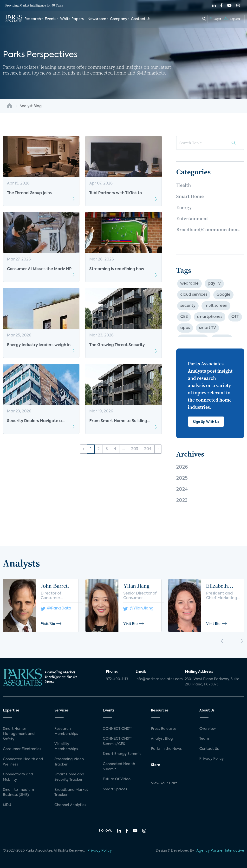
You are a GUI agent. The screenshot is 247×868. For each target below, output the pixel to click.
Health (184, 185)
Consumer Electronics (22, 749)
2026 (182, 467)
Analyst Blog (162, 739)
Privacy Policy (211, 759)
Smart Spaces (115, 789)
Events (51, 19)
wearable (189, 284)
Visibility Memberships (66, 747)
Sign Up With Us (206, 422)
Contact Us (141, 19)
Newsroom (97, 19)
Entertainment (192, 219)
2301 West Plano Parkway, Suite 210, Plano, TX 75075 (212, 682)
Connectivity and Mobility (18, 777)
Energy (184, 207)
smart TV (208, 328)
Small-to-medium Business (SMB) (18, 793)
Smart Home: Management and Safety (19, 734)
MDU (7, 805)
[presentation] (225, 642)
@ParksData (56, 609)
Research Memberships (66, 731)
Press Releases (164, 729)
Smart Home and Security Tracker (69, 777)
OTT (235, 317)
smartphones (210, 317)
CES (184, 317)
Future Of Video (117, 779)
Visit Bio (51, 623)
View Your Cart (164, 783)
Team (204, 739)
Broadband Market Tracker (71, 793)
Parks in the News (166, 749)
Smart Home (190, 196)
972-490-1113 (117, 679)
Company (119, 19)
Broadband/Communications (208, 230)
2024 (182, 490)
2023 (182, 501)
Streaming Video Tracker (69, 762)
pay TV (214, 284)
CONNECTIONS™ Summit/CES (117, 741)
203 (135, 449)
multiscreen (216, 306)
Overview (208, 729)
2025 (182, 478)
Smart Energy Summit (122, 754)
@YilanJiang (138, 609)
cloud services (194, 295)
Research (33, 19)
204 (148, 449)
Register (232, 19)
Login (215, 19)
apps (185, 328)
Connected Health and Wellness (23, 762)
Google (223, 295)
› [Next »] (158, 449)
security (188, 306)
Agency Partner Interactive (220, 851)
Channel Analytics (70, 805)
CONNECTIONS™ (117, 729)
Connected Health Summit (119, 767)
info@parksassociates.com (157, 679)
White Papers (72, 19)
